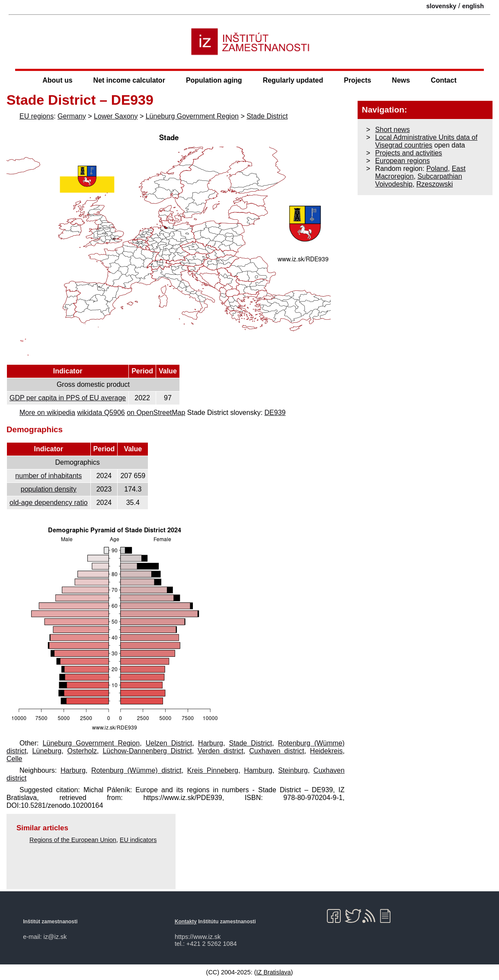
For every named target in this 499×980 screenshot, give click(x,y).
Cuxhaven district (277, 751)
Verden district (221, 751)
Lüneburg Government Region (192, 116)
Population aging (214, 80)
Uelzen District (169, 743)
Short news (393, 130)
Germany (72, 116)
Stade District (267, 116)
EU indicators (138, 840)
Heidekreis (326, 751)
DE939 (275, 413)
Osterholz (82, 751)
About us (57, 80)
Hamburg (258, 770)
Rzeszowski (435, 184)
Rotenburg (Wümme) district (136, 770)
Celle (14, 759)
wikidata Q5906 (101, 413)
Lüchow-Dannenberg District (147, 751)
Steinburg (293, 770)
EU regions (37, 116)
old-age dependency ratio (49, 503)
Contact (444, 80)
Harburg (211, 743)
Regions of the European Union (73, 840)
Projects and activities (409, 153)
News (401, 80)
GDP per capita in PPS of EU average (68, 398)
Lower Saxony (116, 116)
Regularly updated (293, 80)
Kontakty (186, 922)
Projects (357, 80)
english (473, 6)
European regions (403, 161)
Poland (437, 169)
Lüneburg (47, 751)
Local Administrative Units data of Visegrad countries (427, 141)
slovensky (441, 6)
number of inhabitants (48, 476)
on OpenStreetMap (156, 413)
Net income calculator (129, 80)
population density (49, 489)
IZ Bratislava (274, 972)
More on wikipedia (47, 413)
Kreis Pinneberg (213, 770)
